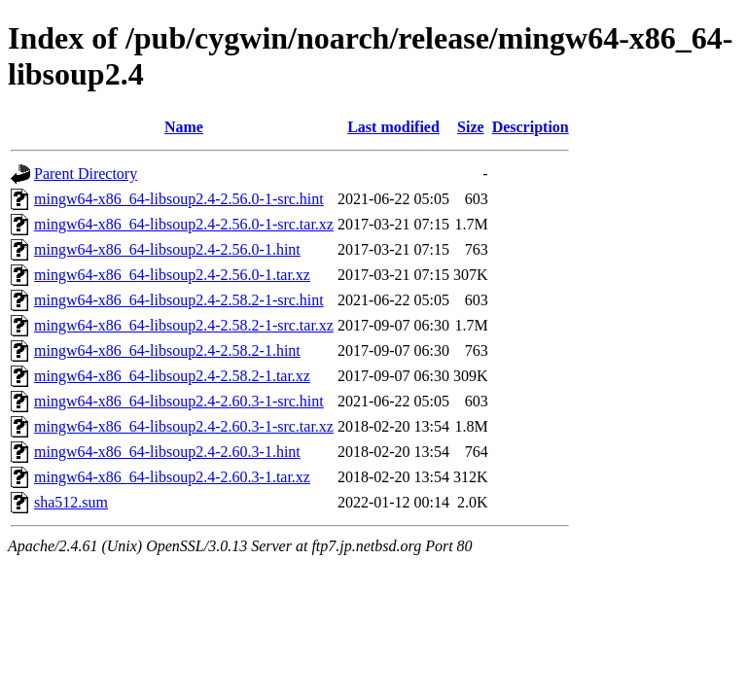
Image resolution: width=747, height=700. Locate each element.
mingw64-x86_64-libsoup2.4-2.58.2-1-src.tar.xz (184, 325)
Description (531, 127)
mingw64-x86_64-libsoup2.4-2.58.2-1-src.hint (179, 300)
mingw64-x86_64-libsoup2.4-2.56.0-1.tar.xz (172, 275)
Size (471, 127)
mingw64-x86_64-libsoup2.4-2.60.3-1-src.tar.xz (184, 426)
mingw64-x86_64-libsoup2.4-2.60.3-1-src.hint (179, 401)
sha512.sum (71, 502)
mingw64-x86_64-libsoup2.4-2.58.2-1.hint (167, 350)
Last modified (393, 127)
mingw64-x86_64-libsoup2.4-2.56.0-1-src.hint (179, 199)
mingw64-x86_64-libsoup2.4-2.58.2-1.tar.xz (172, 376)
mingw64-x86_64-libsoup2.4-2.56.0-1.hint (167, 249)
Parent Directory (86, 174)
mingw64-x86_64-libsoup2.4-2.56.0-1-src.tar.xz (184, 224)
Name (184, 127)
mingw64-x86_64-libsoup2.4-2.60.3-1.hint (167, 452)
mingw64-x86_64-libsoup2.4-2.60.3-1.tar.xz (172, 477)
